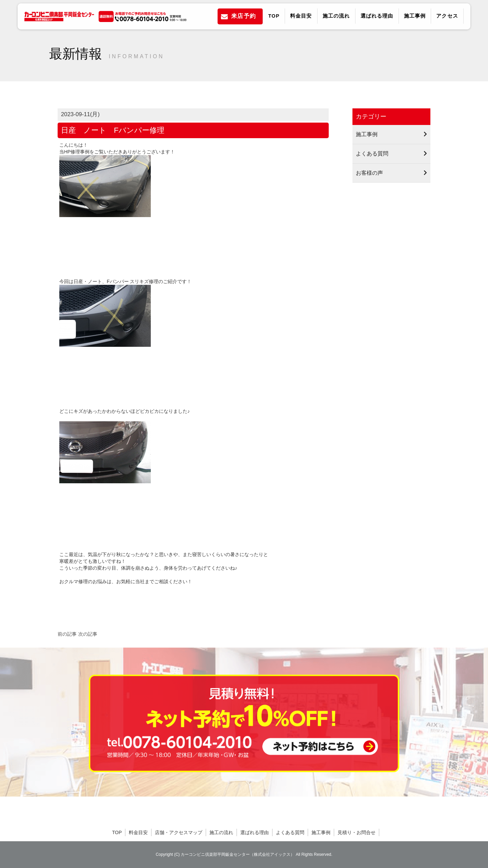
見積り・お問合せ (357, 832)
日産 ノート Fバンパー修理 (113, 130)
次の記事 (88, 634)
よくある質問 (372, 153)
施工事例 (415, 16)
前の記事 (67, 634)
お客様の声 (369, 173)
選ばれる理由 (377, 16)
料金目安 (301, 16)
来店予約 (243, 16)
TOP (274, 16)
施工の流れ (336, 16)
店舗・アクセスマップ (179, 832)
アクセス (447, 16)
